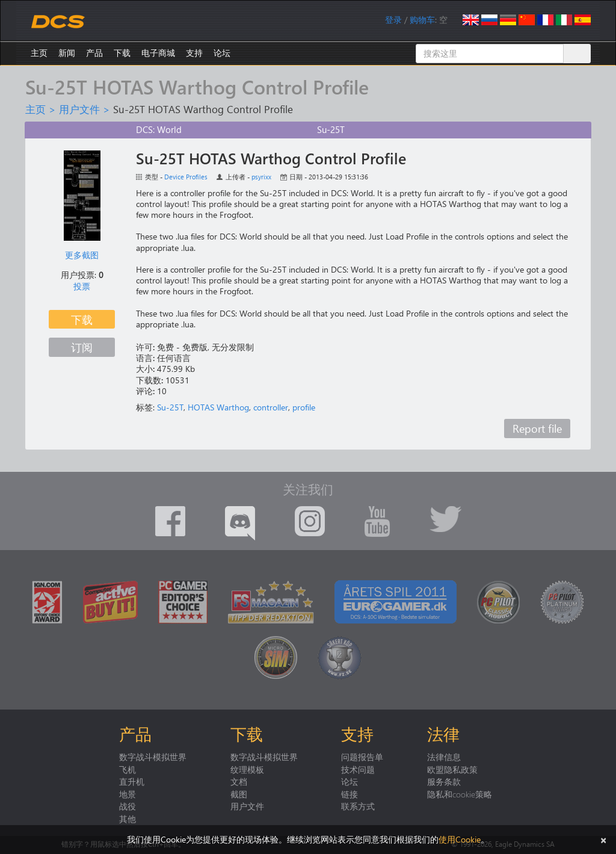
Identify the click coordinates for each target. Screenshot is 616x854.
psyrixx (261, 177)
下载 (122, 53)
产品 (94, 53)
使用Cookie (460, 839)
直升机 (132, 781)
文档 (239, 781)
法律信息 (444, 757)
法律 (443, 734)
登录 (393, 20)
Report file (537, 428)
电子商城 (158, 53)
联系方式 (358, 806)
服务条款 (444, 781)
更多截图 (82, 255)
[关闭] (603, 839)
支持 (194, 53)
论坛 (222, 53)
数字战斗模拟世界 (153, 757)
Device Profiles (186, 177)
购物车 (422, 20)
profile (304, 407)
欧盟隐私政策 (452, 769)
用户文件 (79, 109)
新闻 (67, 53)
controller (271, 407)
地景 (128, 794)
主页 (39, 53)
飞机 (128, 769)
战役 (128, 806)
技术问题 (358, 769)
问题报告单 (362, 757)
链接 (350, 794)
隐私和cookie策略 (460, 794)
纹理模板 (247, 769)
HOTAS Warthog (218, 407)
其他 (128, 818)
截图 (239, 794)
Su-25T (170, 407)
